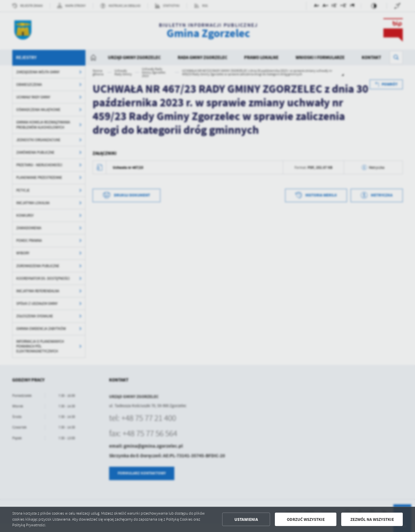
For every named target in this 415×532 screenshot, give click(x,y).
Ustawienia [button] (246, 519)
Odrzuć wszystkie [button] (306, 519)
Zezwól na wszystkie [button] (372, 519)
